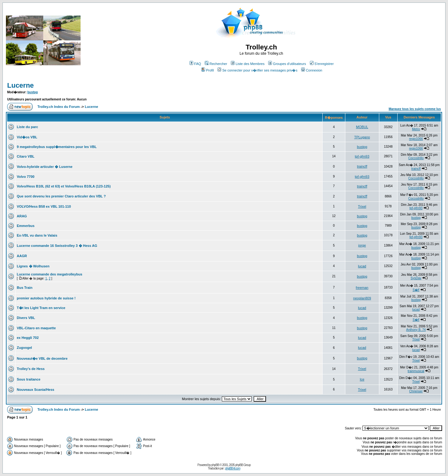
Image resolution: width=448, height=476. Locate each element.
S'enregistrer (322, 64)
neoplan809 (362, 298)
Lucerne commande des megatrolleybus (49, 274)
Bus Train (25, 288)
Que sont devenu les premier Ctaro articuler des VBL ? (61, 196)
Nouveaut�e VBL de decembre (42, 358)
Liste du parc (27, 127)
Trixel (362, 206)
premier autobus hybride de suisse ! (46, 298)
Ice (362, 379)
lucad (362, 266)
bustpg (33, 92)
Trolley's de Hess (31, 369)
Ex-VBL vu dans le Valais (37, 235)
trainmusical (416, 371)
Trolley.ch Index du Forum (58, 107)
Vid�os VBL (27, 137)
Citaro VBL (26, 156)
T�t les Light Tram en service (41, 308)
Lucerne (21, 85)
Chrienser (416, 391)
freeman (362, 288)
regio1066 (416, 139)
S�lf (416, 290)
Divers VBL (26, 318)
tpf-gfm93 (362, 156)
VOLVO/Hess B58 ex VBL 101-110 (44, 206)
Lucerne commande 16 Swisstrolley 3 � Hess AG (57, 246)
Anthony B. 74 (416, 330)
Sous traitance (29, 379)
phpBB (215, 465)
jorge (362, 245)
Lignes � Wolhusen (33, 266)
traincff (362, 166)
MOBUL (362, 127)
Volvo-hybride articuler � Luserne (45, 167)
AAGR (22, 256)
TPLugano (362, 137)
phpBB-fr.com (233, 468)
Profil (208, 70)
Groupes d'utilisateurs (287, 64)
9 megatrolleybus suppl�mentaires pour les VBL (57, 147)
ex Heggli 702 (28, 338)
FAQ (195, 64)
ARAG (22, 216)
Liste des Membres (248, 64)
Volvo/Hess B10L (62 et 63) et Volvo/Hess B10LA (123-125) (64, 186)
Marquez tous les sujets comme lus (415, 109)
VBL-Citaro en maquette (36, 328)
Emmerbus (26, 226)
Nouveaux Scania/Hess (35, 390)
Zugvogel (24, 348)
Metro (416, 129)
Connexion (312, 70)
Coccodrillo (416, 158)
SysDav (416, 278)
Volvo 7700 (26, 177)
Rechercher (216, 64)
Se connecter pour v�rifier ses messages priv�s (257, 70)
